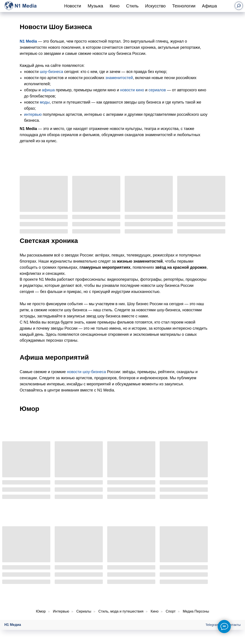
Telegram (212, 625)
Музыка (95, 6)
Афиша (209, 6)
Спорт (171, 611)
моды (45, 102)
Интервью (61, 611)
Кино (115, 6)
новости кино (132, 90)
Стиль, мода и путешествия (121, 611)
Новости (73, 6)
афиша (48, 90)
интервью (33, 114)
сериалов (157, 90)
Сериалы (84, 611)
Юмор (41, 611)
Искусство (155, 6)
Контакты (234, 625)
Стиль (132, 6)
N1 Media (28, 41)
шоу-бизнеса (52, 72)
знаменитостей (119, 78)
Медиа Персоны (196, 611)
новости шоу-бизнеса (86, 372)
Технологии (184, 6)
